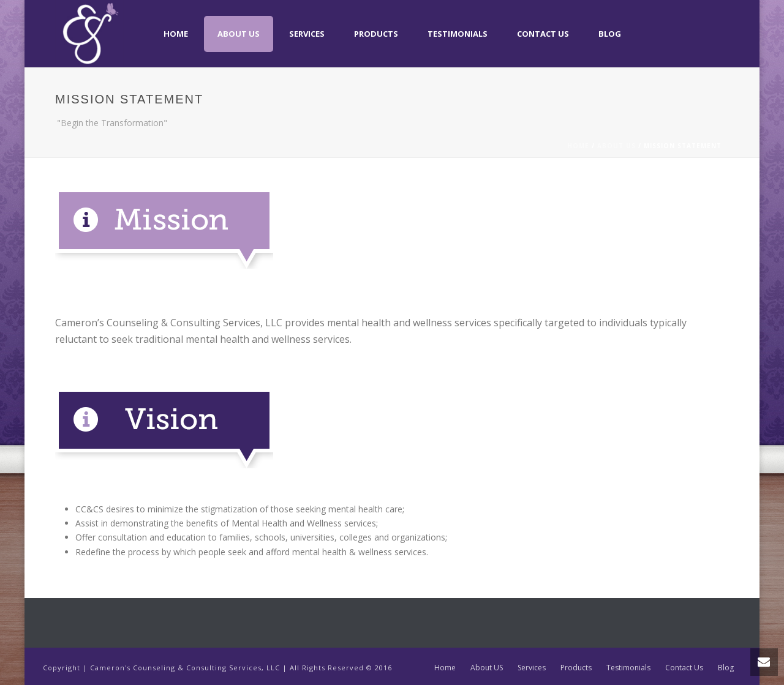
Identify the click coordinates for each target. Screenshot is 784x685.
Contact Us (543, 34)
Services (307, 34)
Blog (610, 34)
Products (376, 34)
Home (176, 34)
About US (239, 34)
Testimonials (458, 34)
